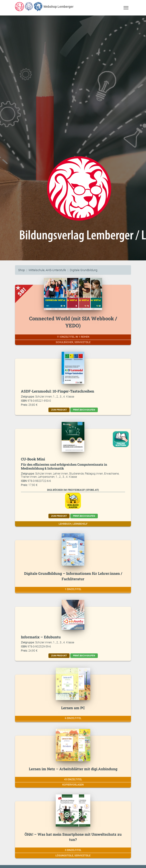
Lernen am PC (73, 708)
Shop (21, 270)
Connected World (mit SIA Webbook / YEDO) (73, 322)
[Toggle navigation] (126, 8)
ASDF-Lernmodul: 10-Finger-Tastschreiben (58, 391)
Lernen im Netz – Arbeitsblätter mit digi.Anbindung (73, 769)
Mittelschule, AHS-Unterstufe (47, 270)
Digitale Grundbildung (84, 270)
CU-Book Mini (33, 459)
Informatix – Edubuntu (41, 637)
